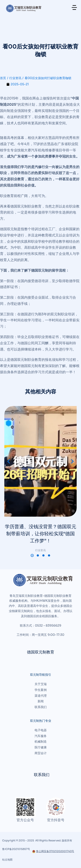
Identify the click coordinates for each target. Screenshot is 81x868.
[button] (32, 555)
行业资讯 (40, 550)
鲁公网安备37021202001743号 (53, 851)
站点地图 (7, 860)
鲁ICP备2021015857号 (16, 849)
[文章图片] (40, 461)
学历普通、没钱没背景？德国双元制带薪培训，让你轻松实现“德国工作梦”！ (41, 534)
